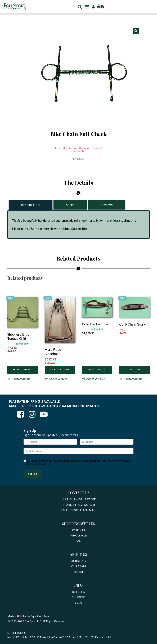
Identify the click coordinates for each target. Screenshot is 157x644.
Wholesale (78, 537)
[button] (78, 7)
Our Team (78, 569)
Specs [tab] (72, 204)
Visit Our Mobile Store (79, 500)
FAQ (79, 543)
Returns (78, 596)
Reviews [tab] (109, 204)
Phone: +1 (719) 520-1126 (79, 506)
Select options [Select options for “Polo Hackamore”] (97, 370)
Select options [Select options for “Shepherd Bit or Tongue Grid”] (22, 370)
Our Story (78, 564)
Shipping (79, 601)
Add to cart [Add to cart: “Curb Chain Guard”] (135, 370)
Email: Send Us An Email (79, 511)
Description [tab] (31, 204)
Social (79, 575)
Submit (33, 474)
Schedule (79, 532)
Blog (78, 607)
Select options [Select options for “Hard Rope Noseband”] (60, 370)
